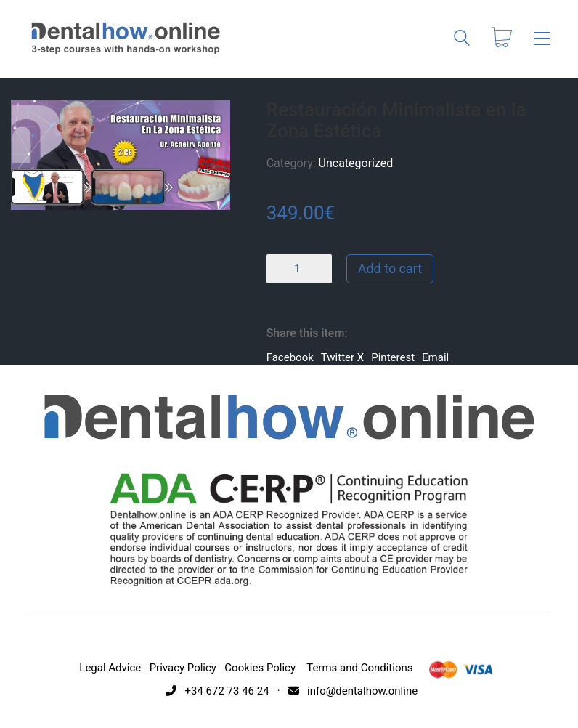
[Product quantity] (299, 269)
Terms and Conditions (359, 668)
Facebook (290, 357)
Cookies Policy (260, 668)
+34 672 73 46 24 (215, 691)
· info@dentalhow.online (345, 691)
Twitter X (342, 357)
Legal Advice (110, 668)
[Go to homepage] (126, 39)
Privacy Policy (183, 668)
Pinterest (393, 357)
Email (435, 357)
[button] (542, 39)
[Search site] (462, 40)
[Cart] (502, 39)
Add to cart (390, 268)
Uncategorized (356, 163)
